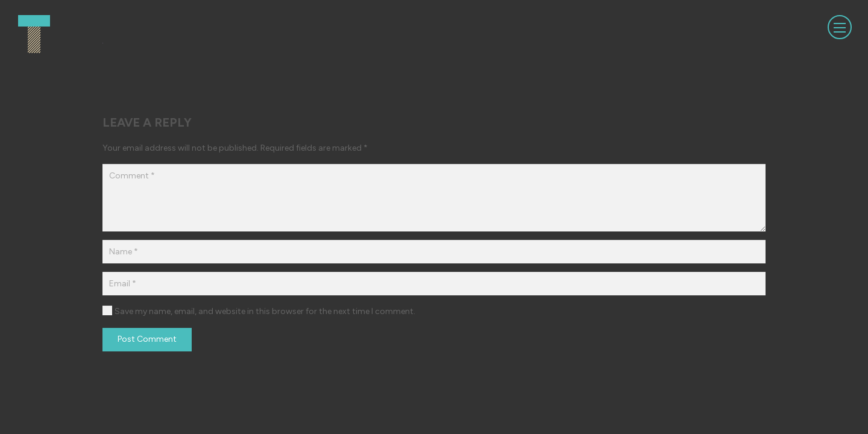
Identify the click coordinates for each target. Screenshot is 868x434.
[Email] (434, 284)
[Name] (434, 252)
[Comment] (434, 198)
